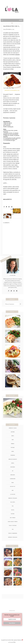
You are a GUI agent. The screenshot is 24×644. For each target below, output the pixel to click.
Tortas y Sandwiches (13, 533)
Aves (13, 440)
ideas (13, 483)
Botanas (13, 447)
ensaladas (13, 475)
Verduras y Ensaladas (13, 537)
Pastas (13, 510)
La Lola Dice (13, 494)
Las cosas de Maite (13, 642)
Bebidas (13, 444)
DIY (13, 471)
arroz (13, 436)
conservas (13, 455)
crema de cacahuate (13, 459)
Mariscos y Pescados (9, 204)
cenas (13, 451)
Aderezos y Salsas (13, 428)
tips (13, 529)
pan (13, 506)
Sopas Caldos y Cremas (13, 522)
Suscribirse (12, 623)
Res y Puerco (13, 518)
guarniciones (13, 479)
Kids (13, 490)
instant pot (13, 486)
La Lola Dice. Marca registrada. (12, 640)
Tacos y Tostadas (13, 525)
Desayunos (13, 467)
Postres (13, 514)
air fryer (13, 432)
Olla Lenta (13, 502)
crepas (13, 463)
